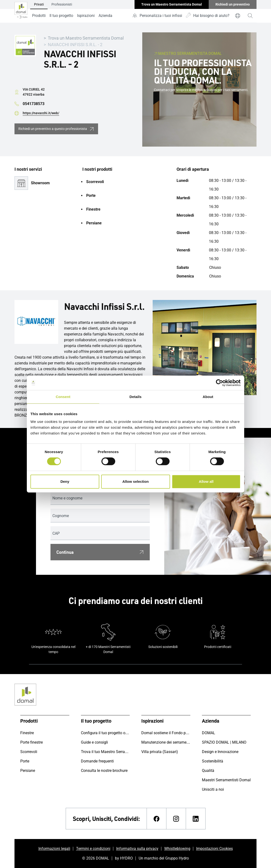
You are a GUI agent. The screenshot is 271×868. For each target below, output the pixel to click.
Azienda (105, 16)
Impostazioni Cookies (214, 849)
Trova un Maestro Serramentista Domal (86, 38)
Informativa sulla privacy (137, 849)
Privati (39, 4)
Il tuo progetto (61, 16)
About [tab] (208, 397)
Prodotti (39, 16)
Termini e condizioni (93, 849)
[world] (238, 16)
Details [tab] (135, 397)
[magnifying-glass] (250, 16)
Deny (65, 481)
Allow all (206, 481)
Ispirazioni (86, 16)
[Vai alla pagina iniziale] (21, 11)
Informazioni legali (54, 849)
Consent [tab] (63, 397)
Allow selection (135, 481)
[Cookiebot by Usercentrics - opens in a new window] (219, 383)
